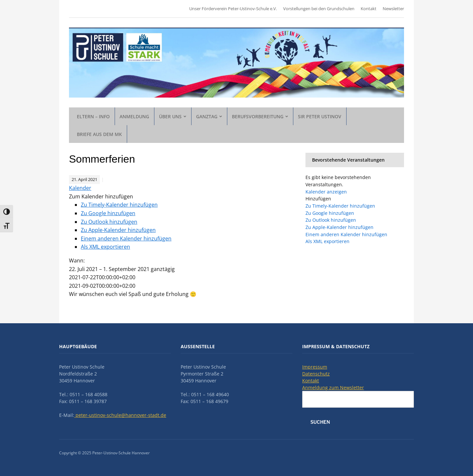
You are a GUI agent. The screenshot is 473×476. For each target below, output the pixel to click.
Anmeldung (134, 116)
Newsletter (393, 9)
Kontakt (369, 9)
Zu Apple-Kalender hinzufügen (118, 230)
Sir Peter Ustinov (320, 116)
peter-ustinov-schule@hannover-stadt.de (120, 415)
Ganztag (207, 116)
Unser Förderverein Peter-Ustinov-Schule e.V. (233, 9)
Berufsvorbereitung (258, 116)
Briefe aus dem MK (99, 134)
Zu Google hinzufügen (108, 213)
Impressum (315, 367)
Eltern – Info (93, 116)
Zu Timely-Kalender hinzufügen (119, 205)
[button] (101, 196)
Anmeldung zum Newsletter (333, 387)
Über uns (170, 116)
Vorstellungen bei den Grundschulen (319, 9)
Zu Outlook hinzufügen (109, 222)
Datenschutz (316, 374)
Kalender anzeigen (326, 192)
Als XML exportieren (105, 247)
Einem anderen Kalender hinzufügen (126, 238)
